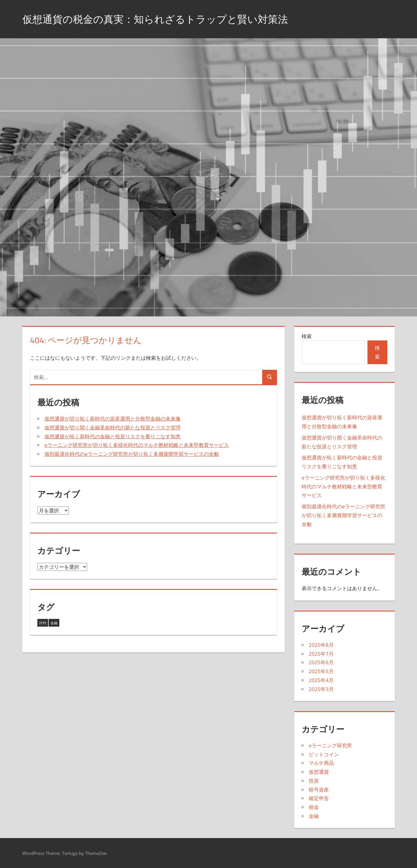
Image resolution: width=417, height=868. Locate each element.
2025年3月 (321, 689)
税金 (314, 807)
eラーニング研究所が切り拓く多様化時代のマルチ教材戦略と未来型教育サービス (137, 445)
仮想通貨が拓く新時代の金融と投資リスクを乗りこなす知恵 (113, 436)
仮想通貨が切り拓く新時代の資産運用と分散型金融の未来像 (113, 419)
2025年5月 (321, 671)
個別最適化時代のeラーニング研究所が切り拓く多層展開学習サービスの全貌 (132, 454)
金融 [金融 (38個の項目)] (54, 623)
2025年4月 (321, 680)
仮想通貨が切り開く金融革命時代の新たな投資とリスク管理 (113, 427)
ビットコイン (324, 754)
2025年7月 (321, 654)
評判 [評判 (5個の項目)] (43, 623)
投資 (314, 781)
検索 (307, 336)
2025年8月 (321, 645)
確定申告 (319, 798)
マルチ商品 (321, 763)
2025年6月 (321, 662)
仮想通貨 (319, 772)
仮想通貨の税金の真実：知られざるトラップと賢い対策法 (163, 19)
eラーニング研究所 (330, 745)
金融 (314, 816)
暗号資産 (319, 790)
